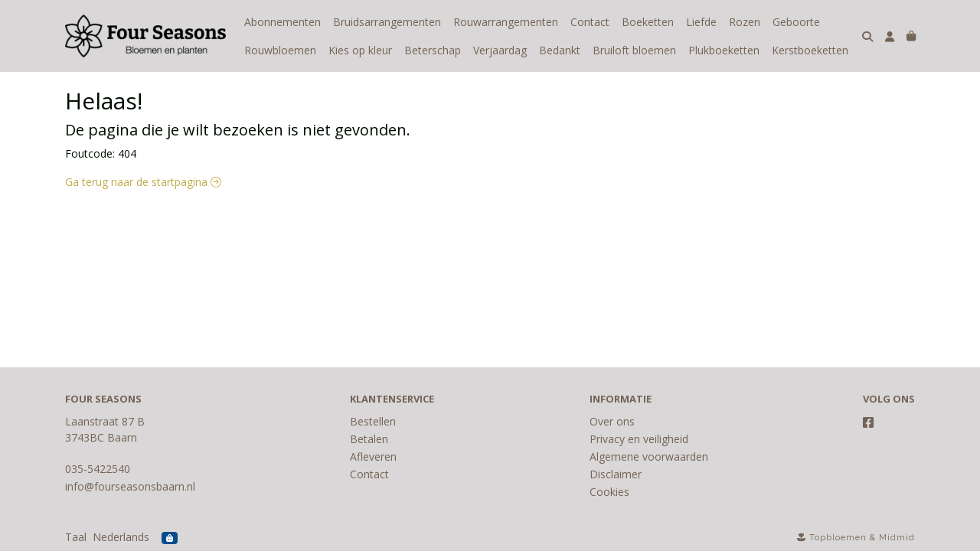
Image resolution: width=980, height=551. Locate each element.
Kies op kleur (360, 50)
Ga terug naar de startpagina (143, 182)
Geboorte (796, 22)
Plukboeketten (724, 50)
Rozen (745, 22)
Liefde (701, 22)
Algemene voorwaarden (649, 456)
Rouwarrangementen (506, 22)
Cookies (609, 492)
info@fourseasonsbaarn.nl (130, 486)
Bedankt (560, 50)
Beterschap (433, 50)
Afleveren (373, 456)
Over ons (612, 421)
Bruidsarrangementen (387, 22)
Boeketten (648, 22)
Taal (76, 537)
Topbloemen (838, 538)
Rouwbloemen (280, 50)
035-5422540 (98, 469)
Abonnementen (283, 22)
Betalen (369, 439)
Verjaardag (500, 50)
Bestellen (373, 421)
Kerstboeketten (810, 50)
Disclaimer (616, 474)
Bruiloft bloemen (634, 50)
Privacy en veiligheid (639, 439)
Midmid (897, 538)
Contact (590, 22)
